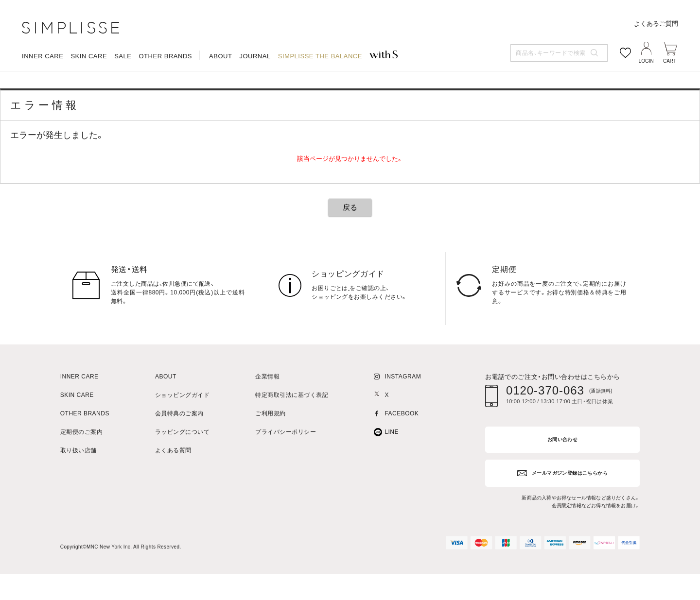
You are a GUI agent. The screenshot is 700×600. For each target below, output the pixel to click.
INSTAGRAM (403, 407)
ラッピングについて (182, 463)
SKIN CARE (89, 94)
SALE (123, 94)
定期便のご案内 (81, 463)
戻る (350, 238)
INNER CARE (43, 94)
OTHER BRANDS (165, 94)
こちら (357, 319)
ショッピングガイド (182, 426)
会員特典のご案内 (179, 444)
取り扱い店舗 (79, 481)
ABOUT (220, 94)
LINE (392, 463)
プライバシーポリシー (286, 463)
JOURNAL (255, 94)
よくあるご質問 (656, 62)
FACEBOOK (402, 444)
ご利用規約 (270, 444)
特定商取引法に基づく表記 (292, 426)
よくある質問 (173, 481)
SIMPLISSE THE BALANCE (320, 94)
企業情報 (267, 407)
